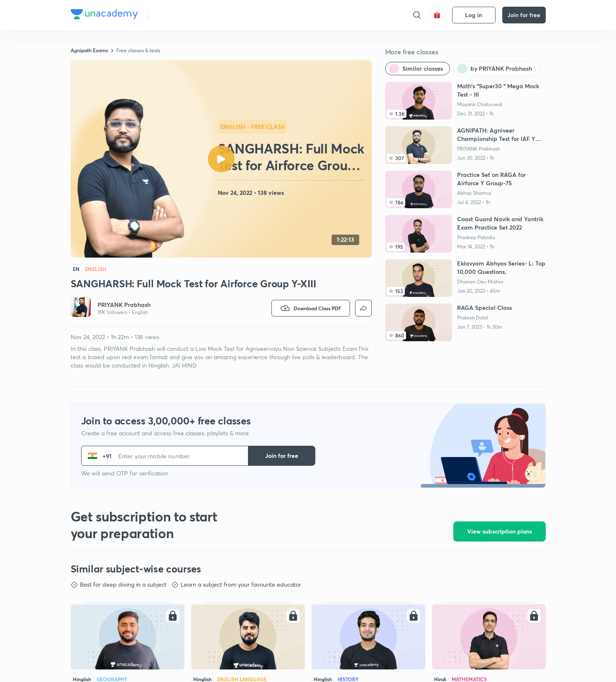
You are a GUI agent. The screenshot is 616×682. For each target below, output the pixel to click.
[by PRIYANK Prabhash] (496, 69)
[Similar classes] (418, 69)
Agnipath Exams (89, 50)
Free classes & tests (138, 50)
